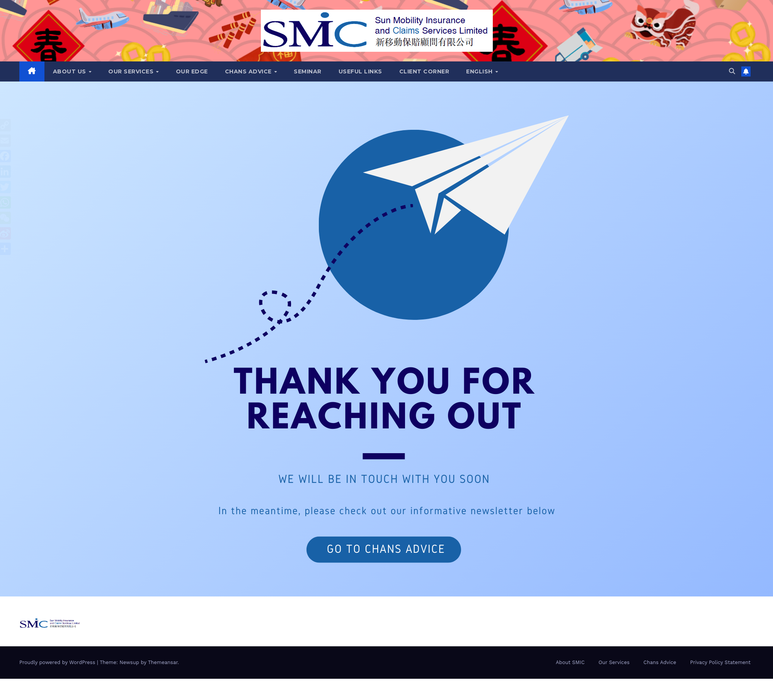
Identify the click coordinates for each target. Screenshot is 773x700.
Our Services (132, 71)
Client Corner (424, 71)
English (480, 71)
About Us (71, 71)
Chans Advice (249, 71)
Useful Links (360, 71)
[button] (732, 71)
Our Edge (192, 71)
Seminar (308, 71)
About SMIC (570, 662)
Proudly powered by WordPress (58, 662)
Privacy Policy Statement (720, 662)
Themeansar (163, 662)
